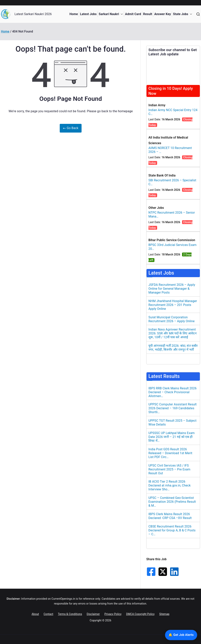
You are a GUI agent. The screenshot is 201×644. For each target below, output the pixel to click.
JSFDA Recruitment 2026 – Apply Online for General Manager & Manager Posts (172, 289)
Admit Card (133, 14)
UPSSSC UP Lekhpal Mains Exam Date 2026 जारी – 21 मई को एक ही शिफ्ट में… (172, 437)
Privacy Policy (113, 614)
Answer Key (163, 14)
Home (74, 14)
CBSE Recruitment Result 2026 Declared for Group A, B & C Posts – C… (172, 530)
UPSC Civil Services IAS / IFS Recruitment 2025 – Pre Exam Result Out (169, 469)
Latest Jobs (88, 14)
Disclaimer (93, 614)
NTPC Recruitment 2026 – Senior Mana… (172, 215)
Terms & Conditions (70, 614)
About (35, 614)
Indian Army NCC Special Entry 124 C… (173, 112)
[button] (121, 14)
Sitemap (164, 614)
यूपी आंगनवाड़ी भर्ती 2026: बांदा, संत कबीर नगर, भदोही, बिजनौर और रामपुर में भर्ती (173, 348)
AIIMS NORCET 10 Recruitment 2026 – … (170, 150)
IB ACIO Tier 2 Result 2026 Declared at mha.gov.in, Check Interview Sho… (169, 485)
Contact (49, 614)
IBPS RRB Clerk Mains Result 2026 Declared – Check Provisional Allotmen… (172, 392)
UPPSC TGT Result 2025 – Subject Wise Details (172, 423)
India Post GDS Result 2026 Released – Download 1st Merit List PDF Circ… (170, 453)
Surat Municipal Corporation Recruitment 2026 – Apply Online (172, 319)
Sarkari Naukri (111, 14)
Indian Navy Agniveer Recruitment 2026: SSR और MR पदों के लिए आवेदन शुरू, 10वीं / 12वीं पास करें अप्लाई (172, 333)
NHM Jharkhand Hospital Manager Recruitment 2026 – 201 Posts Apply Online (173, 305)
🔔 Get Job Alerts (181, 635)
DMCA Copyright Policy (140, 614)
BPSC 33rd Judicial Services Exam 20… (172, 247)
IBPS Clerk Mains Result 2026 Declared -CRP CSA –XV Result (170, 516)
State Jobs (183, 14)
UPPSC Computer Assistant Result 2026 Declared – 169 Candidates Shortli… (173, 408)
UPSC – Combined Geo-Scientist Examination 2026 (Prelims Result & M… (172, 502)
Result (148, 14)
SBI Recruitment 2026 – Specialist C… (172, 182)
